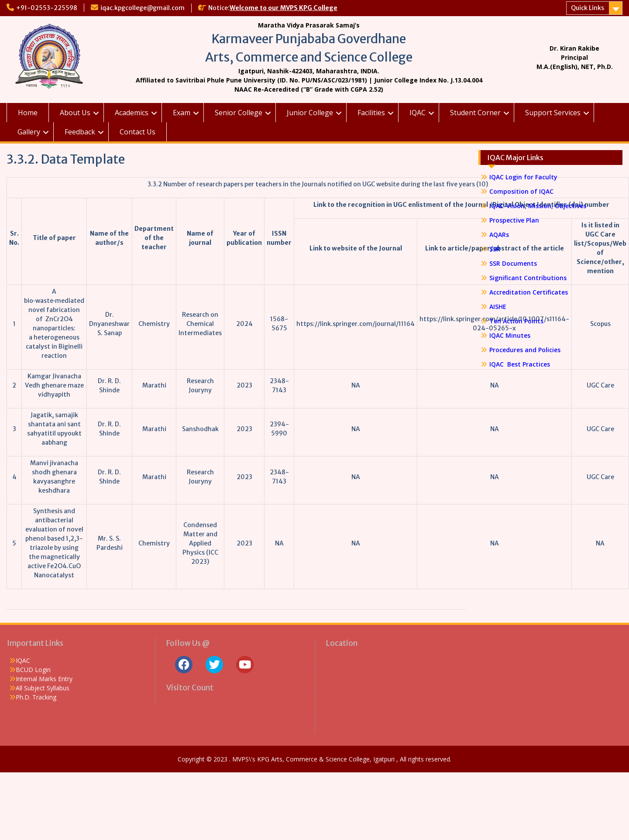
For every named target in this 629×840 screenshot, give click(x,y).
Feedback (80, 132)
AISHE (498, 307)
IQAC (418, 113)
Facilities (371, 113)
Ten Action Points (516, 321)
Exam (182, 113)
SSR (495, 249)
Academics (132, 113)
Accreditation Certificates (529, 292)
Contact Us (137, 132)
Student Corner (475, 113)
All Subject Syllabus (43, 688)
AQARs (499, 235)
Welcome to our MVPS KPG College (284, 8)
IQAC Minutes (510, 335)
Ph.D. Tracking (36, 697)
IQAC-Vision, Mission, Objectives (538, 206)
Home (28, 113)
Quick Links (588, 8)
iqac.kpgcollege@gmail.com (143, 8)
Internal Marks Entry (44, 679)
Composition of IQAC (521, 191)
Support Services (553, 113)
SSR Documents (513, 263)
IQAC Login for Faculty (523, 177)
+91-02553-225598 (47, 8)
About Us (75, 113)
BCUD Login (33, 670)
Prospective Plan (514, 220)
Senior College (239, 113)
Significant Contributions (528, 278)
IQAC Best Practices (520, 364)
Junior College (310, 113)
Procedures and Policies (525, 350)
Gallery (29, 132)
